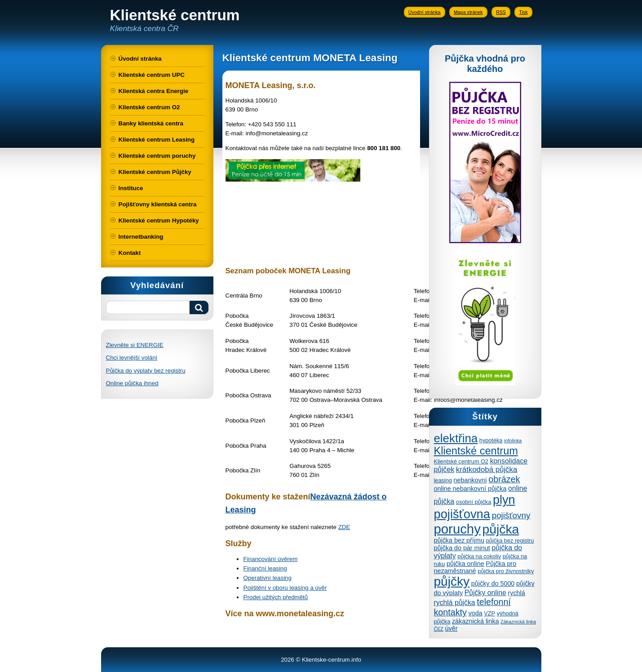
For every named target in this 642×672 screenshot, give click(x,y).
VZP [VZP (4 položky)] (489, 613)
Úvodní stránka (425, 12)
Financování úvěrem (271, 559)
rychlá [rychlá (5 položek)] (517, 593)
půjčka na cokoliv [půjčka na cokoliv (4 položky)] (479, 556)
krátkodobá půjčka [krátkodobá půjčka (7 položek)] (487, 470)
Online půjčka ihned (132, 383)
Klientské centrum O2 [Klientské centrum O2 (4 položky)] (461, 461)
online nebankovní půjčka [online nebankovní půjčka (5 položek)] (470, 489)
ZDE (344, 527)
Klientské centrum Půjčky (155, 172)
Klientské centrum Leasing (157, 140)
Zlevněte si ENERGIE (135, 345)
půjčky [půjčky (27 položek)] (452, 581)
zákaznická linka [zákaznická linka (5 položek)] (475, 621)
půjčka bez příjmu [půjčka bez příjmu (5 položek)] (459, 540)
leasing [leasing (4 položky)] (443, 480)
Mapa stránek (468, 12)
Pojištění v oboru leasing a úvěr (285, 588)
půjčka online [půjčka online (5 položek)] (465, 564)
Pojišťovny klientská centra (158, 204)
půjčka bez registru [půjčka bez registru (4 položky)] (510, 541)
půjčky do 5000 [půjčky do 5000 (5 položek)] (493, 583)
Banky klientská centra (151, 123)
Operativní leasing (268, 578)
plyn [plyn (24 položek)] (504, 500)
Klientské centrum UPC (152, 75)
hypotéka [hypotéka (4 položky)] (491, 440)
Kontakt (130, 253)
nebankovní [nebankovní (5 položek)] (470, 480)
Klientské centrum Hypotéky (159, 220)
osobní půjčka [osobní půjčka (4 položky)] (474, 502)
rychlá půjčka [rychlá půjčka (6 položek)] (455, 603)
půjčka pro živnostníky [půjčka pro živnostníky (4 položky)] (506, 571)
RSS (501, 12)
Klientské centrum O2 (149, 107)
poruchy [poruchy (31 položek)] (457, 529)
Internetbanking (141, 237)
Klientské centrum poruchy (157, 156)
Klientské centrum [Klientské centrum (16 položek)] (476, 451)
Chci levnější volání (132, 358)
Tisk (523, 12)
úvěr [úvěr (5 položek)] (452, 628)
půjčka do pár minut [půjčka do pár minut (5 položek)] (462, 548)
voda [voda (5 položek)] (476, 613)
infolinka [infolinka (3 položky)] (513, 441)
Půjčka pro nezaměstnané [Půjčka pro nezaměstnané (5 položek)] (475, 567)
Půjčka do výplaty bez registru (146, 371)
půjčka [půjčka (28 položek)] (501, 529)
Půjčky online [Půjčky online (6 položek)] (485, 593)
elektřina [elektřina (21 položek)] (456, 438)
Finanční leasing (265, 568)
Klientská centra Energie (154, 91)
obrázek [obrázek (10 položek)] (504, 479)
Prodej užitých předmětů (276, 597)
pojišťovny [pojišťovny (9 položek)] (511, 515)
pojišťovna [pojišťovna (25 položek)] (462, 514)
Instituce (131, 188)
